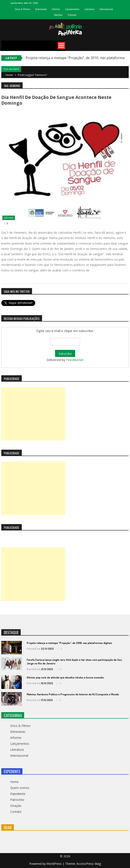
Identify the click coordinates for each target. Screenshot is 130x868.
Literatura (89, 9)
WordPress (55, 864)
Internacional (106, 9)
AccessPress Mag (89, 864)
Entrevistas (41, 9)
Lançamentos (72, 9)
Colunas (72, 15)
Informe (56, 9)
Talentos (58, 15)
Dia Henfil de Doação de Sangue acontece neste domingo (56, 100)
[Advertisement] (33, 414)
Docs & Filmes (23, 9)
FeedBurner (75, 360)
